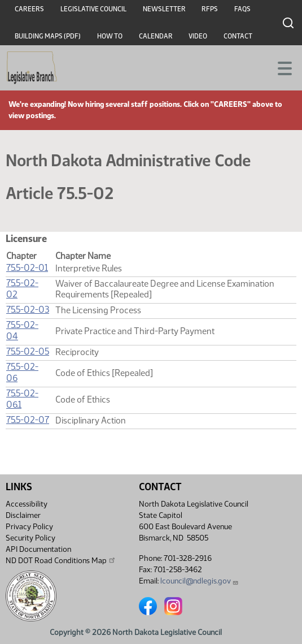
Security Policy (30, 538)
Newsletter (164, 9)
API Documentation (38, 549)
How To (110, 36)
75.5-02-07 (28, 420)
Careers (29, 9)
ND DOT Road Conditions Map (61, 560)
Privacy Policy (29, 527)
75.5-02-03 (28, 310)
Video (198, 36)
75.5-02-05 (28, 351)
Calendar (156, 36)
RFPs (210, 9)
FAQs (242, 9)
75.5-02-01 (27, 268)
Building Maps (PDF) (48, 36)
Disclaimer (23, 515)
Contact (238, 36)
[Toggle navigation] (280, 67)
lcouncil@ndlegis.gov (200, 581)
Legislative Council (93, 9)
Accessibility (27, 504)
